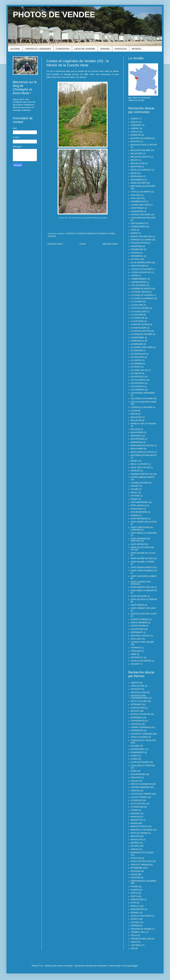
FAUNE (134, 756)
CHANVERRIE (137, 211)
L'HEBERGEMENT (139, 279)
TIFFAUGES (136, 651)
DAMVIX (134, 233)
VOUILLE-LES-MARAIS (141, 661)
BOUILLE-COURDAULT (141, 170)
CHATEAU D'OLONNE (140, 215)
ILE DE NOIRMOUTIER (141, 263)
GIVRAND (135, 253)
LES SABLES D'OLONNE (142, 399)
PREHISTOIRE (137, 900)
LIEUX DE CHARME (85, 49)
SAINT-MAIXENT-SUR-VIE (142, 587)
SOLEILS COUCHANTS (141, 916)
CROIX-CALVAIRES (139, 737)
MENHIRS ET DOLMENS (97, 233)
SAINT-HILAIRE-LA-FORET (143, 562)
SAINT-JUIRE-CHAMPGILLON (144, 571)
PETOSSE (135, 496)
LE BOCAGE (136, 800)
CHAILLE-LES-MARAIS (141, 192)
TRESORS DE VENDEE (141, 929)
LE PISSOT (136, 367)
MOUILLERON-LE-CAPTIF (142, 452)
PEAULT (134, 493)
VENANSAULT (137, 657)
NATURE (135, 846)
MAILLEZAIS (136, 417)
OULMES (135, 489)
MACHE (134, 414)
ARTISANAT (136, 704)
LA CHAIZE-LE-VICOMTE (142, 295)
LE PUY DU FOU (138, 804)
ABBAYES (135, 683)
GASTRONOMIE (138, 774)
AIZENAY (135, 119)
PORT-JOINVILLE (138, 506)
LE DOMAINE (137, 351)
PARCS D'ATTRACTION (141, 861)
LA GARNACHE (138, 318)
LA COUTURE (137, 305)
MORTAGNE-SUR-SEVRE (142, 446)
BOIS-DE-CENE (138, 163)
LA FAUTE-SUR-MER (140, 308)
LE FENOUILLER (138, 354)
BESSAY (134, 160)
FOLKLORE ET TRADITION (143, 766)
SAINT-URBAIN (137, 605)
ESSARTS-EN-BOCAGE (141, 237)
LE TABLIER (136, 373)
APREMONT (136, 125)
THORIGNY (136, 648)
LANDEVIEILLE (137, 341)
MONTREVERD (138, 439)
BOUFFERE (136, 167)
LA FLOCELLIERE (139, 312)
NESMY (134, 461)
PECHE (134, 874)
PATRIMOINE (137, 868)
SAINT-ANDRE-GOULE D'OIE (144, 522)
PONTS (134, 893)
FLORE (134, 759)
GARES (134, 771)
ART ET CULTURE (139, 701)
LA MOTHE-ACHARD (140, 324)
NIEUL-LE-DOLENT (139, 464)
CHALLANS (136, 198)
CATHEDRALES (138, 721)
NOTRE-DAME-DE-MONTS (143, 477)
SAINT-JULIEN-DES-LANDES (144, 576)
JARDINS (105, 49)
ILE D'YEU (135, 259)
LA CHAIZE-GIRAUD (140, 292)
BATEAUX (135, 711)
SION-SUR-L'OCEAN (140, 636)
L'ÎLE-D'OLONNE (138, 285)
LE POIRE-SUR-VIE (139, 370)
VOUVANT (135, 664)
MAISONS (135, 814)
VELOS (134, 935)
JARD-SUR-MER (138, 266)
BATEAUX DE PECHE (140, 714)
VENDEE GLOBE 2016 (141, 939)
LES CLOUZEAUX (139, 380)
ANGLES (135, 122)
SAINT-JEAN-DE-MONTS (142, 567)
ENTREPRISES (138, 749)
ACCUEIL (15, 49)
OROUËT (135, 486)
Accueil (83, 244)
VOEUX (134, 942)
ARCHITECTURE (138, 692)
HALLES (134, 781)
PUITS (134, 903)
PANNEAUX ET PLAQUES (142, 853)
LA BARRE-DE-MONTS (141, 289)
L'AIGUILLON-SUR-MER (141, 269)
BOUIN (134, 173)
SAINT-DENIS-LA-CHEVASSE (144, 533)
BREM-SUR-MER (138, 183)
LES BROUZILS (138, 377)
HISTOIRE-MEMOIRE (140, 787)
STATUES (135, 922)
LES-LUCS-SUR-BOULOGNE (144, 402)
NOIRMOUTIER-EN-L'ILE (142, 474)
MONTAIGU (136, 436)
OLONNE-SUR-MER (140, 483)
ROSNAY (135, 515)
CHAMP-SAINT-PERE (140, 205)
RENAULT (135, 906)
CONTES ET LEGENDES (38, 49)
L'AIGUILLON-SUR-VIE (141, 272)
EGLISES (135, 746)
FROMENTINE (137, 249)
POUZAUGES (137, 509)
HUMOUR (135, 791)
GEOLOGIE (136, 778)
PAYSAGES (136, 871)
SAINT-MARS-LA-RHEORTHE (144, 591)
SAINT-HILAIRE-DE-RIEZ (142, 558)
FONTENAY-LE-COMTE (141, 240)
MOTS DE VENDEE (139, 833)
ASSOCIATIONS (138, 708)
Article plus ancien (110, 244)
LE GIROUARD (137, 357)
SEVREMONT (137, 632)
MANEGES (136, 817)
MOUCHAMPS (137, 449)
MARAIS (134, 823)
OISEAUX (135, 849)
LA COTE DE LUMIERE (141, 794)
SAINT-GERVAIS (138, 544)
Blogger (134, 966)
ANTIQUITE (136, 689)
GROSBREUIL (137, 256)
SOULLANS (136, 639)
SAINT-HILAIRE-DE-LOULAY (143, 553)
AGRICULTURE (138, 686)
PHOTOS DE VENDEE (54, 15)
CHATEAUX (121, 49)
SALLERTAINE (137, 629)
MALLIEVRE (136, 420)
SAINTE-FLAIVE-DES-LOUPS (144, 614)
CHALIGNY (136, 195)
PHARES (135, 887)
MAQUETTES (137, 820)
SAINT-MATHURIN (139, 596)
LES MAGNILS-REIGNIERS (143, 393)
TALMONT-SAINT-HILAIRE (142, 642)
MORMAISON (137, 442)
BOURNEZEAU (137, 180)
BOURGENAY (137, 176)
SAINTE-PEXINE (138, 626)
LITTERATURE (137, 807)
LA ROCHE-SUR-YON (140, 331)
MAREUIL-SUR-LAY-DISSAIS (143, 424)
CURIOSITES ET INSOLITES (143, 740)
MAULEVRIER (137, 432)
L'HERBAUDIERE (138, 282)
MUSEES (136, 49)
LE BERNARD (137, 344)
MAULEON (135, 429)
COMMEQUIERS (138, 227)
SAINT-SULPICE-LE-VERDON (144, 599)
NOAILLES (135, 471)
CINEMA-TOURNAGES (141, 727)
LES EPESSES (137, 383)
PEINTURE (136, 878)
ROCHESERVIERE (139, 512)
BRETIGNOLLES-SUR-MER (143, 186)
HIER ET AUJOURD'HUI (141, 784)
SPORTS (135, 919)
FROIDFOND (136, 246)
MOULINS (135, 836)
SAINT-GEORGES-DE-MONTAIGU (141, 540)
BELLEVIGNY (137, 154)
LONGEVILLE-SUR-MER (142, 407)
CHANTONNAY (137, 208)
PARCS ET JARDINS (140, 865)
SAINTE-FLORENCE (140, 619)
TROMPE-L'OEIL (138, 932)
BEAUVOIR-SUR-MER (140, 150)
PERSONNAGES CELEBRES (144, 881)
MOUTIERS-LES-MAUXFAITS (144, 455)
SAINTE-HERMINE (139, 623)
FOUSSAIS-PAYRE (139, 243)
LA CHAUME (136, 302)
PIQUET (134, 499)
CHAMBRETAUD (138, 202)
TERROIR (135, 926)
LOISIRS (134, 810)
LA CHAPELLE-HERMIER (142, 298)
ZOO (133, 948)
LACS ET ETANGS (139, 797)
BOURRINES (136, 718)
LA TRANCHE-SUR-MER (142, 334)
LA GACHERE (137, 315)
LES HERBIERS (138, 390)
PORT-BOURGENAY (140, 502)
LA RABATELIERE (139, 328)
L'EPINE (134, 276)
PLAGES (135, 890)
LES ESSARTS (137, 387)
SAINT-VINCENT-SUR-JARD (143, 608)
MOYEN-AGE (137, 840)
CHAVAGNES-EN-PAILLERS (143, 218)
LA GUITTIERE (137, 321)
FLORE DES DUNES (140, 762)
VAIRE (134, 654)
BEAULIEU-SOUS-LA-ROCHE (144, 145)
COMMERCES (137, 731)
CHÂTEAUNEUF (138, 223)
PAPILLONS (136, 858)
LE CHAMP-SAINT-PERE (142, 347)
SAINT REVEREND (139, 519)
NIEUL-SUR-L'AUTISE (140, 467)
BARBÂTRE (136, 135)
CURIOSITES (63, 49)
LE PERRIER (136, 364)
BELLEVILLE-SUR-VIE (141, 157)
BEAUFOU (135, 142)
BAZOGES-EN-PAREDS (141, 138)
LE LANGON (136, 360)
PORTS (134, 896)
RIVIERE (135, 913)
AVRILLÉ (135, 132)
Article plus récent (55, 244)
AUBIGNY (135, 128)
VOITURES (136, 945)
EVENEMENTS (137, 752)
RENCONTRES (137, 909)
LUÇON (134, 411)
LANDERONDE (137, 338)
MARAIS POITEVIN (139, 826)
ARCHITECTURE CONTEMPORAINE (139, 697)
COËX (133, 230)
